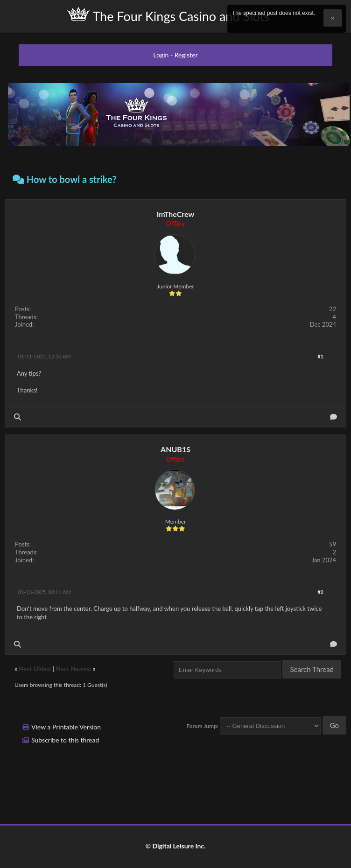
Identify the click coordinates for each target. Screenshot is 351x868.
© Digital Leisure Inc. (175, 846)
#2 (320, 592)
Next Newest (74, 669)
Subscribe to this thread (65, 740)
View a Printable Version (66, 727)
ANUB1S (175, 449)
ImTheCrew (176, 214)
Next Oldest (35, 669)
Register (186, 55)
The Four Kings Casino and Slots (168, 15)
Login (161, 55)
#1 (320, 356)
